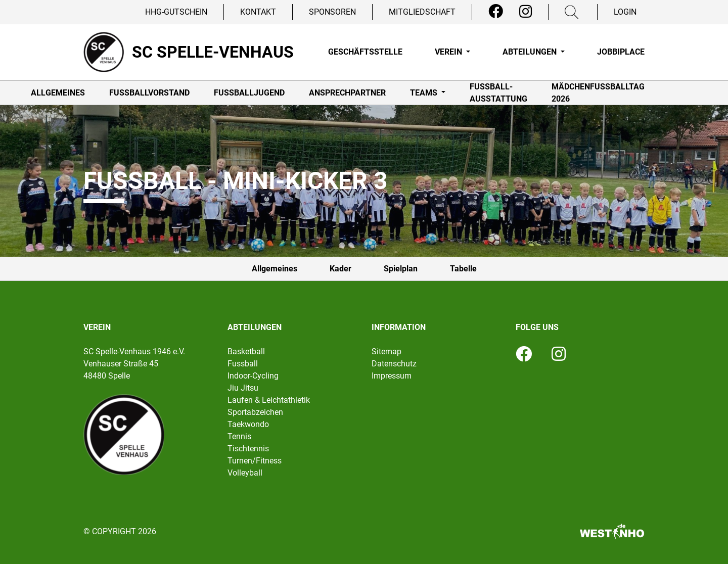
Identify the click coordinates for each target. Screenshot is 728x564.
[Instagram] (526, 12)
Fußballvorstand (149, 93)
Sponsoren (332, 12)
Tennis (239, 436)
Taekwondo (248, 424)
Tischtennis (248, 449)
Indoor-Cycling (253, 376)
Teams (425, 93)
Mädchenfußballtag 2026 (598, 93)
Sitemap (386, 351)
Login (625, 12)
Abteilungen (531, 52)
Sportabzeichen (255, 412)
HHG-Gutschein (176, 12)
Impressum (392, 376)
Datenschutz (394, 364)
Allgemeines (58, 93)
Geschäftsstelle (365, 52)
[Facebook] (496, 12)
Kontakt (258, 12)
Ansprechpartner (347, 93)
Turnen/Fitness (255, 461)
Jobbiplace (621, 52)
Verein (449, 52)
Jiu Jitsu (243, 388)
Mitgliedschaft (422, 12)
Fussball (243, 364)
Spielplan (401, 269)
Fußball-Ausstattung (498, 93)
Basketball (246, 351)
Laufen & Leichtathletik (269, 400)
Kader (340, 269)
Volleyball (245, 473)
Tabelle (463, 269)
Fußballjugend (249, 93)
